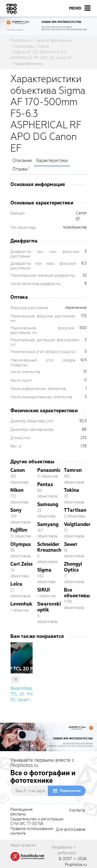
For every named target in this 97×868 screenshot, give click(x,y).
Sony (16, 510)
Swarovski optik (49, 607)
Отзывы (20, 169)
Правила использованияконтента (32, 831)
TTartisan (75, 510)
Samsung (48, 504)
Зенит (71, 544)
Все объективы (77, 593)
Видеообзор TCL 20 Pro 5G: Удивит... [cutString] (22, 694)
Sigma (44, 570)
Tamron (73, 470)
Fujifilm (19, 530)
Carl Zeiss (21, 564)
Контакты (77, 810)
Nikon (17, 490)
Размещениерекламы (21, 812)
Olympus (21, 544)
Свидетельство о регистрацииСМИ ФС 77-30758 (37, 822)
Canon (18, 470)
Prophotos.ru (76, 865)
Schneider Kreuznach (49, 547)
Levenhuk (21, 604)
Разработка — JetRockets (64, 850)
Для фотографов (71, 830)
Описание (22, 161)
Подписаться (70, 791)
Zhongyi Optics (73, 567)
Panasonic (49, 470)
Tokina (72, 490)
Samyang (48, 524)
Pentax (45, 484)
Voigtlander (77, 524)
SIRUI (44, 590)
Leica (16, 584)
